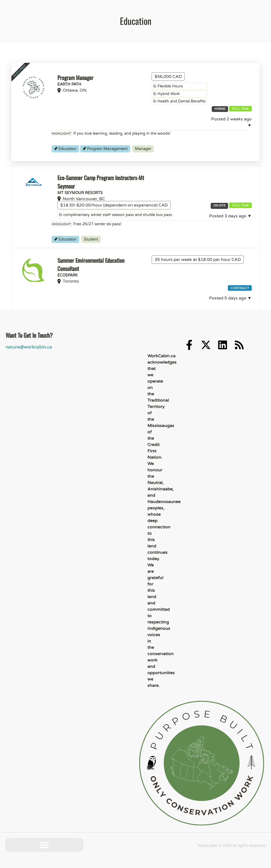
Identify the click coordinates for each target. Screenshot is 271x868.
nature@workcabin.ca (28, 347)
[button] (44, 845)
